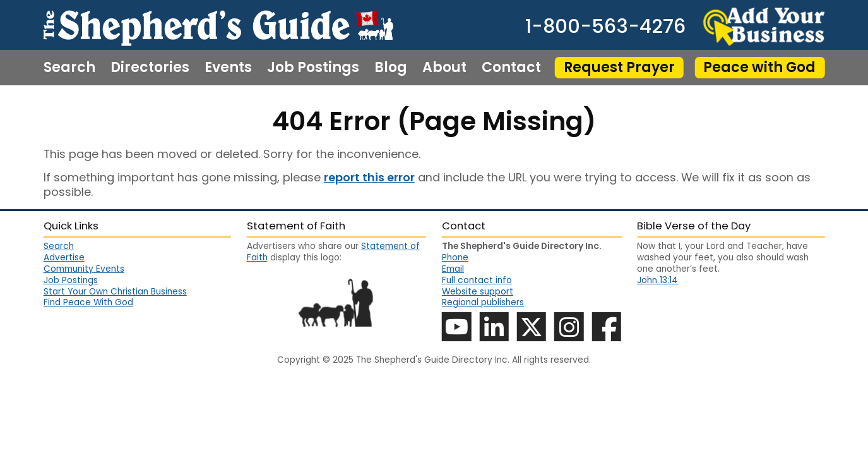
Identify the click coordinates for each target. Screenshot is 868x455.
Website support (478, 292)
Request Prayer (619, 67)
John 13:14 (657, 280)
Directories (150, 68)
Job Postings (313, 68)
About (444, 68)
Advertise (64, 258)
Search (69, 68)
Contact (511, 68)
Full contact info (477, 280)
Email (453, 269)
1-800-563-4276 (605, 27)
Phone (455, 258)
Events (228, 68)
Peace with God (759, 67)
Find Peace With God (88, 303)
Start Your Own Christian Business (115, 292)
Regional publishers (483, 302)
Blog (391, 68)
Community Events (84, 269)
